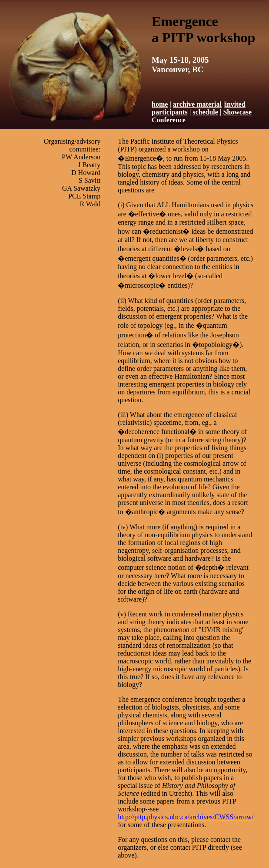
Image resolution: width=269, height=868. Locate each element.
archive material (197, 104)
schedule (205, 112)
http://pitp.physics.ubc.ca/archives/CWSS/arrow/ (186, 817)
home (160, 104)
